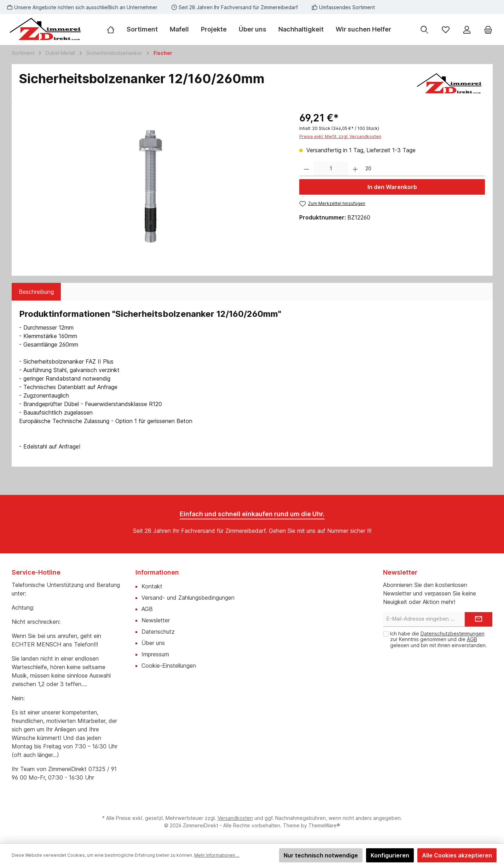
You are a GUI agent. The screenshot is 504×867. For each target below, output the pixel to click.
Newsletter (156, 620)
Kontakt (152, 586)
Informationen (157, 572)
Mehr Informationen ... (217, 855)
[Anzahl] (331, 169)
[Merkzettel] (446, 30)
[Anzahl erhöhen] (355, 169)
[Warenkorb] (488, 30)
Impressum (155, 654)
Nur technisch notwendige (321, 855)
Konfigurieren (390, 855)
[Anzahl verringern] (306, 169)
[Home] (114, 29)
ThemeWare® (324, 825)
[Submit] (479, 619)
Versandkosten (235, 818)
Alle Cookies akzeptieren (457, 855)
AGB (147, 609)
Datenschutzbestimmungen (453, 634)
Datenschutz (158, 632)
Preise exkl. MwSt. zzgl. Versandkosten (340, 136)
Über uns (153, 643)
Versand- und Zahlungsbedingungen (188, 598)
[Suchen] (424, 30)
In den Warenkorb (392, 187)
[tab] (36, 292)
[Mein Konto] (467, 30)
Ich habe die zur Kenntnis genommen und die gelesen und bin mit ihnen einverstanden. (439, 640)
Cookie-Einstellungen (169, 666)
